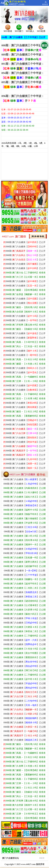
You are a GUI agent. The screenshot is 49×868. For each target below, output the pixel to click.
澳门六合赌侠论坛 (23, 858)
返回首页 (45, 4)
